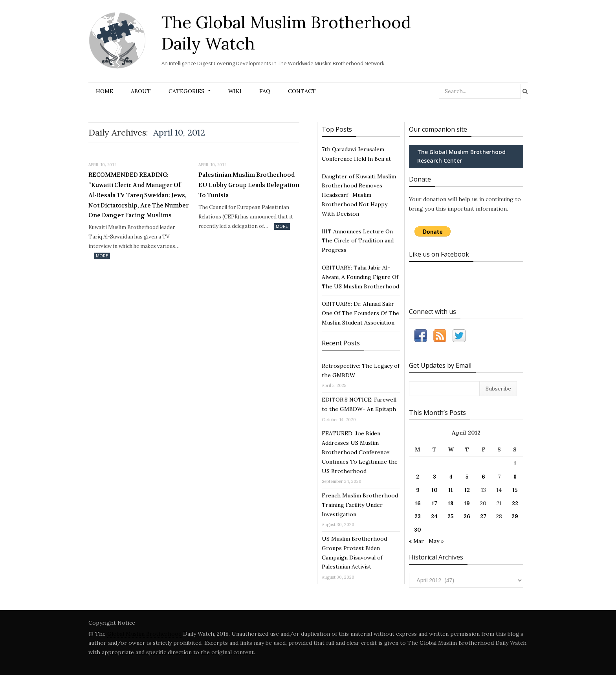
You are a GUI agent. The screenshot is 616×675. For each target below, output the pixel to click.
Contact (302, 91)
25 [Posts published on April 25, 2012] (451, 516)
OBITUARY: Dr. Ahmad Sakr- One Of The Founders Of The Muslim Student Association (360, 313)
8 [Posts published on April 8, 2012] (515, 477)
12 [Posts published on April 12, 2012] (467, 490)
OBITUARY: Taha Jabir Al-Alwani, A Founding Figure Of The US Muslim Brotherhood (360, 277)
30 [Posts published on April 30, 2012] (418, 530)
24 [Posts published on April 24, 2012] (434, 516)
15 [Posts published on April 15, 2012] (515, 490)
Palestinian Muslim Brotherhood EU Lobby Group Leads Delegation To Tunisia (249, 185)
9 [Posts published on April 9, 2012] (418, 490)
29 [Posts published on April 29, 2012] (515, 516)
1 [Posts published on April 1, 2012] (515, 463)
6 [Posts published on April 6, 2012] (483, 477)
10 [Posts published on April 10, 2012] (434, 490)
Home (104, 91)
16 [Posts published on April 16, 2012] (418, 503)
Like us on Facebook (439, 254)
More (102, 256)
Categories (186, 91)
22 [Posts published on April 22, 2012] (515, 503)
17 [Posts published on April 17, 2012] (434, 503)
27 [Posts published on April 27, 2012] (483, 516)
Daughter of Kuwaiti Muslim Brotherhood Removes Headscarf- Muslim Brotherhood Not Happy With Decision (359, 195)
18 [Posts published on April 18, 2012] (451, 503)
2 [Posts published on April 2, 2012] (418, 477)
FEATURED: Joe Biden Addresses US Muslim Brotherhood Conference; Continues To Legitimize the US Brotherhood (360, 452)
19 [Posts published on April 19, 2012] (467, 503)
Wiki (235, 91)
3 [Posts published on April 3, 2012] (434, 477)
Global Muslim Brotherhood (144, 634)
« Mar (416, 541)
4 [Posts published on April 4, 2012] (451, 477)
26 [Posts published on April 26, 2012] (467, 516)
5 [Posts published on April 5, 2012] (467, 477)
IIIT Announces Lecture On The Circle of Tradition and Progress (358, 241)
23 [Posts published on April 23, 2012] (418, 516)
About (141, 91)
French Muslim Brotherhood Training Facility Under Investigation (360, 505)
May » (436, 541)
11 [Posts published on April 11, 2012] (451, 490)
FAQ (265, 91)
